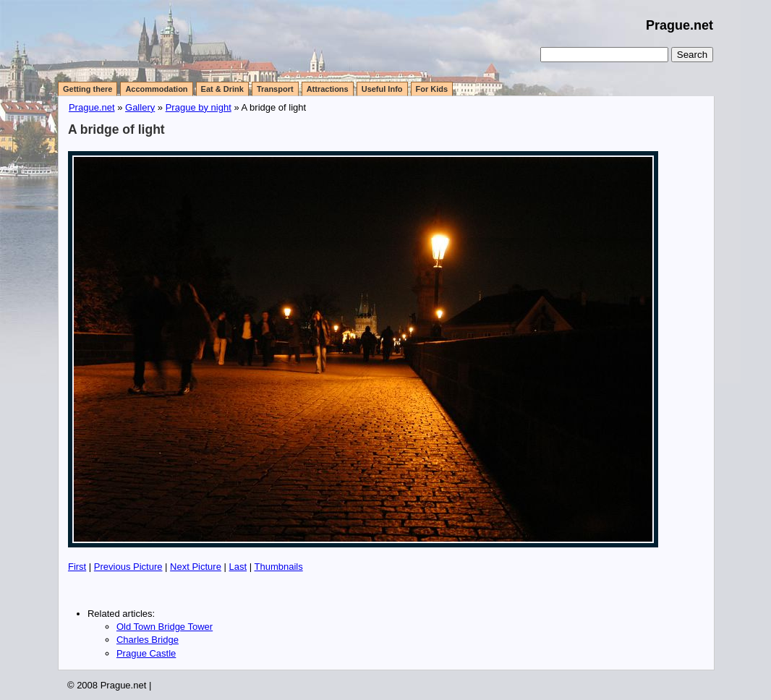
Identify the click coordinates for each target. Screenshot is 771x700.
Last (238, 567)
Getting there (88, 89)
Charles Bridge (148, 640)
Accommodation (156, 89)
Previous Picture (128, 567)
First (77, 567)
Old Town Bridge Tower (165, 627)
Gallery (140, 107)
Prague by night (199, 107)
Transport (275, 89)
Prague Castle (146, 653)
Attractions (328, 89)
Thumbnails (278, 567)
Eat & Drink (222, 89)
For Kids (432, 89)
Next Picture (196, 567)
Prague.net (680, 25)
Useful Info (382, 89)
